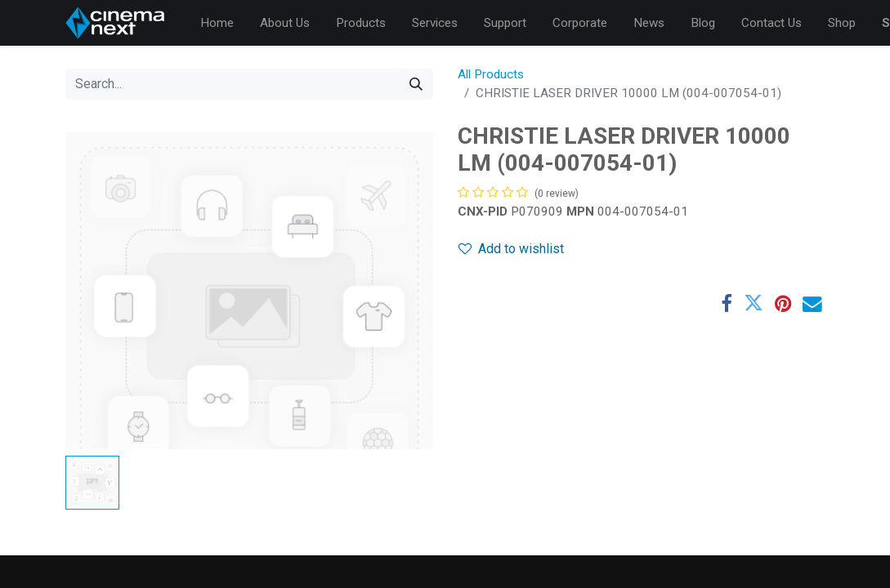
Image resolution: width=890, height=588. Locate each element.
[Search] (416, 84)
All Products (491, 74)
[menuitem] (217, 23)
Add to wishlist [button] (511, 249)
